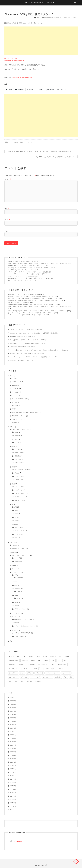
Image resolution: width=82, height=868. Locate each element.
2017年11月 (13, 773)
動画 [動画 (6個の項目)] (71, 677)
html (16, 586)
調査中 (12, 641)
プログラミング (17, 573)
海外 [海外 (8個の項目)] (10, 682)
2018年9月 (13, 739)
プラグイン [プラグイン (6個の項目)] (24, 677)
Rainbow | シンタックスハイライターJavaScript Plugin (23, 276)
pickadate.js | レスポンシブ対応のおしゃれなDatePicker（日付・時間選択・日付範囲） (32, 268)
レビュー (12, 543)
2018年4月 (13, 756)
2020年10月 (13, 698)
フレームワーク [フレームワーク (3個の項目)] (13, 677)
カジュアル (18, 528)
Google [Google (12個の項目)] (67, 657)
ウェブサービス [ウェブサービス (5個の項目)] (62, 665)
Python (16, 603)
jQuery (19, 592)
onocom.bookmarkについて (34, 3)
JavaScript (17, 589)
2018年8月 (13, 742)
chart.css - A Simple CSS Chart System (18, 303)
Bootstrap (19, 578)
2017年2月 (13, 803)
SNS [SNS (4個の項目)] (59, 661)
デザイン (15, 396)
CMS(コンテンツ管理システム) (21, 430)
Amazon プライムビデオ (19, 549)
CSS (16, 575)
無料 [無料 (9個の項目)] (16, 682)
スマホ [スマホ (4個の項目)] (61, 669)
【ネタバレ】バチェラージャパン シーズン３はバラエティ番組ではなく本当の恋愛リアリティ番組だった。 (39, 152)
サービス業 (18, 449)
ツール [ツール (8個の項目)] (22, 673)
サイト (6, 231)
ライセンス (15, 617)
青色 (16, 518)
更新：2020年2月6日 (25, 23)
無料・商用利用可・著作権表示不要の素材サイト (26, 413)
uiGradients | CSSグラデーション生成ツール (22, 337)
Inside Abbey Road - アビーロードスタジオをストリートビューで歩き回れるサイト (31, 272)
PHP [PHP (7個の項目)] (53, 661)
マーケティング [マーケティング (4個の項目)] (35, 677)
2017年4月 (13, 796)
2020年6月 (13, 705)
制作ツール (15, 406)
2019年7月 (13, 718)
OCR (14, 379)
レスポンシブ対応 (19, 480)
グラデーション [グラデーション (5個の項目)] (26, 669)
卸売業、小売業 (19, 453)
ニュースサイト (19, 500)
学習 (13, 409)
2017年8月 (13, 783)
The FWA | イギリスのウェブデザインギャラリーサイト (23, 281)
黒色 (16, 521)
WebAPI (14, 386)
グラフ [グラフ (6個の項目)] (35, 669)
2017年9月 (13, 779)
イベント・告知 (19, 487)
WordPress (18, 436)
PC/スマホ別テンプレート (22, 470)
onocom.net (18, 842)
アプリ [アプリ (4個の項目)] (52, 665)
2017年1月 (13, 807)
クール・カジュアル (20, 531)
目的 (13, 484)
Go (15, 582)
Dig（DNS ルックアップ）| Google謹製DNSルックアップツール (56, 157)
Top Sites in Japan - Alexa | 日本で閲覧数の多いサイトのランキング (26, 315)
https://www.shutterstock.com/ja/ (14, 61)
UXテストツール (17, 382)
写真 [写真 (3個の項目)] (65, 677)
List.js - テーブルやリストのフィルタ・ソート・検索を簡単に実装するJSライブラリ (31, 297)
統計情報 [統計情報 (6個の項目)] (30, 682)
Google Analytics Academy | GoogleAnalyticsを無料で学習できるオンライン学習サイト (32, 305)
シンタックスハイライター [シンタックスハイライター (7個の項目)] (48, 669)
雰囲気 (14, 525)
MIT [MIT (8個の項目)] (39, 661)
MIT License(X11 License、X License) (25, 626)
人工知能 (15, 403)
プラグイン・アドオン (21, 609)
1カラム (17, 443)
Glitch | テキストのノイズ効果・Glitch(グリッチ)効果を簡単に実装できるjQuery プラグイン (33, 299)
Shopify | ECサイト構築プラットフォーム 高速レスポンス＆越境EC (29, 340)
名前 (7, 208)
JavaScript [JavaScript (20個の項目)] (25, 661)
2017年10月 (13, 776)
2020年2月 (13, 708)
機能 (13, 467)
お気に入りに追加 (12, 59)
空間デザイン (16, 420)
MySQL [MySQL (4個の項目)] (46, 661)
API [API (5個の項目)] (18, 657)
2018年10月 (13, 735)
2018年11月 (13, 732)
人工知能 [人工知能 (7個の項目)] (58, 677)
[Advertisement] (41, 41)
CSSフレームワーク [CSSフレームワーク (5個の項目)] (56, 657)
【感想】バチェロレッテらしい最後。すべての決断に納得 (26, 330)
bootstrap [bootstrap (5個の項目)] (31, 657)
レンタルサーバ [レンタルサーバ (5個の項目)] (48, 677)
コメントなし (39, 23)
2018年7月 (13, 745)
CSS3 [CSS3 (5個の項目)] (45, 657)
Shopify (17, 432)
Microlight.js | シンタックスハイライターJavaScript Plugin (24, 295)
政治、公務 (18, 460)
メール (7, 220)
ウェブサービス (19, 490)
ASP (11, 376)
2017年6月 (13, 790)
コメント (8, 179)
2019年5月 (13, 725)
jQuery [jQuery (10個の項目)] (33, 661)
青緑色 (16, 514)
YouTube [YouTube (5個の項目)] (21, 665)
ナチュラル (18, 535)
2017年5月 (13, 793)
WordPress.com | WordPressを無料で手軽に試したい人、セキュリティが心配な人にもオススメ (34, 301)
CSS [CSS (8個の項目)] (39, 657)
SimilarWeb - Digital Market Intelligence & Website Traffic (23, 270)
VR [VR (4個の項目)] (65, 661)
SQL (16, 606)
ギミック (17, 473)
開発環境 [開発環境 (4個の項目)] (38, 682)
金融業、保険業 (19, 463)
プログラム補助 (19, 637)
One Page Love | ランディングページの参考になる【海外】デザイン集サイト (29, 266)
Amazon (14, 545)
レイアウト (15, 440)
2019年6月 (13, 722)
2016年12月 (13, 810)
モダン (16, 538)
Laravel (19, 598)
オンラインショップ (20, 494)
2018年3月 (13, 759)
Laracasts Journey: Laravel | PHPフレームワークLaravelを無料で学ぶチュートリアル (34, 357)
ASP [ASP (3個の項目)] (24, 657)
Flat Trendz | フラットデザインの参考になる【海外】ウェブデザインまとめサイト (30, 278)
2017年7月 (13, 786)
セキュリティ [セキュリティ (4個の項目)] (13, 673)
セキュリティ (16, 392)
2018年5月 (13, 752)
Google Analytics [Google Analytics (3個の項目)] (14, 661)
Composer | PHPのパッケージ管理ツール (21, 361)
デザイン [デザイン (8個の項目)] (30, 673)
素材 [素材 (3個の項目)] (22, 682)
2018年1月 (13, 766)
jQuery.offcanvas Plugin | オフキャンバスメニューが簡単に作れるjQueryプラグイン (31, 313)
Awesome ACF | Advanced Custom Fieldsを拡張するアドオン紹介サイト (28, 274)
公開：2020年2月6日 (12, 23)
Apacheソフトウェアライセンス (23, 620)
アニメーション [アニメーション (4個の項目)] (42, 665)
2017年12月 (13, 769)
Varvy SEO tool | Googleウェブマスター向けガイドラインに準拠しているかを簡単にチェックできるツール (37, 311)
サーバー (15, 569)
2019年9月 (13, 715)
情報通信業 (18, 456)
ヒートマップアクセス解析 (20, 399)
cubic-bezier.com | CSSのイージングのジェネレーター (23, 262)
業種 (13, 447)
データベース (18, 477)
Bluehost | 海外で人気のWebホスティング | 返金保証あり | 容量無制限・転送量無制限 (34, 333)
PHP (16, 596)
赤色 (16, 511)
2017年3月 (13, 800)
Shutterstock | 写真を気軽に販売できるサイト (23, 347)
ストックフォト (27, 142)
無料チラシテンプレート (19, 416)
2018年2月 (13, 762)
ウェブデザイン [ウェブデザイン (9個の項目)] (13, 669)
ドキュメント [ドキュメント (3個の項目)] (39, 673)
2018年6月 (13, 749)
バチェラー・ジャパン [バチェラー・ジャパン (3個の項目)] (53, 673)
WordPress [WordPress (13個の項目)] (12, 665)
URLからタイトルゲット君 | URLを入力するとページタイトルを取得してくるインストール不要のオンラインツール (40, 264)
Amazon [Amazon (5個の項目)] (11, 657)
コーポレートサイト (20, 497)
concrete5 (17, 558)
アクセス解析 (16, 389)
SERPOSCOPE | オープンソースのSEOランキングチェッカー (27, 354)
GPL (16, 623)
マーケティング (17, 613)
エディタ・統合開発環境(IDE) (23, 633)
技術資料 (49, 3)
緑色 (16, 507)
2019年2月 (13, 728)
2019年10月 (13, 711)
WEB (17, 142)
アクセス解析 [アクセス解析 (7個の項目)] (31, 665)
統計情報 (15, 423)
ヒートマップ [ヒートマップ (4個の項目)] (66, 673)
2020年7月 (13, 701)
